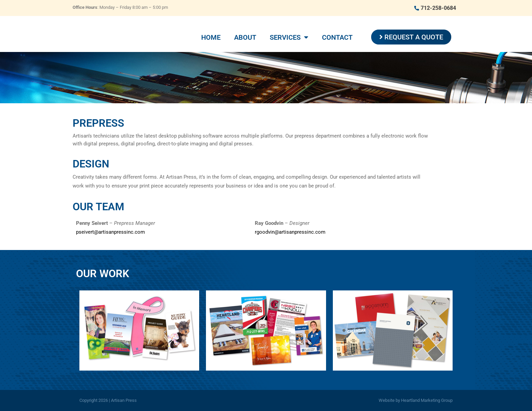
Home (211, 37)
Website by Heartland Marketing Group (416, 400)
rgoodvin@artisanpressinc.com (290, 232)
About (245, 37)
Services (289, 37)
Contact (337, 37)
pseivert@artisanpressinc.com (110, 232)
